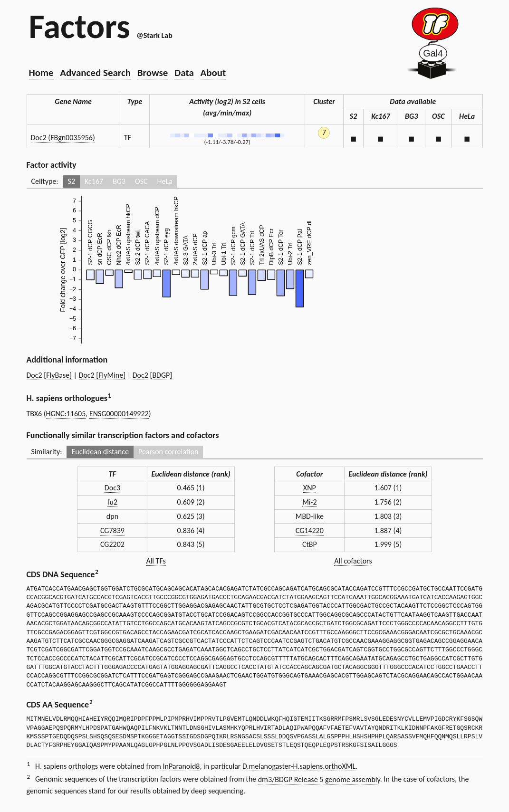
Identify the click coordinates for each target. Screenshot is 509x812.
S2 (72, 181)
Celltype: (45, 181)
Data (184, 73)
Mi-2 (309, 502)
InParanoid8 (181, 766)
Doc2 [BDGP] (153, 375)
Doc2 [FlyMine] (102, 375)
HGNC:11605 (66, 414)
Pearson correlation (168, 452)
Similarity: (47, 452)
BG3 (119, 181)
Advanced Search (95, 73)
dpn (112, 516)
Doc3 (112, 488)
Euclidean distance (100, 452)
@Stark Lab (154, 35)
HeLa (165, 181)
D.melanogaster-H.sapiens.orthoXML (299, 766)
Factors (80, 26)
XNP (310, 488)
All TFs (156, 561)
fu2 (112, 502)
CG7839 (112, 530)
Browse (153, 73)
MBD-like (310, 516)
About (213, 73)
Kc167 (94, 181)
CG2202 (112, 544)
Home (41, 73)
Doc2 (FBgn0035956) (63, 138)
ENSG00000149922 (119, 414)
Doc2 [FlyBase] (49, 375)
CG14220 (310, 530)
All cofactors (353, 561)
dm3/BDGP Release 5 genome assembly (319, 779)
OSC (141, 181)
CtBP (310, 544)
